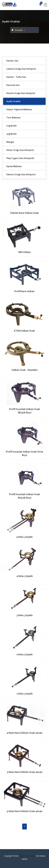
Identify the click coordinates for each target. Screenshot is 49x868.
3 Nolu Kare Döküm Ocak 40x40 (25, 772)
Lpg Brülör (12, 134)
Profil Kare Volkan (24, 291)
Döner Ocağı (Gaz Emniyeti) (20, 150)
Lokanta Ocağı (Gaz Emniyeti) (21, 69)
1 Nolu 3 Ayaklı (25, 694)
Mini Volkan (24, 252)
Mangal (10, 142)
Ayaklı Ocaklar (14, 101)
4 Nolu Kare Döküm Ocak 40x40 (24, 733)
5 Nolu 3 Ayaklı (24, 537)
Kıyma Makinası (14, 166)
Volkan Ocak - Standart (24, 370)
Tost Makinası (13, 118)
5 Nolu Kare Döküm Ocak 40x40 (25, 811)
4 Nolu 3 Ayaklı (25, 576)
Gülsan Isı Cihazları (27, 856)
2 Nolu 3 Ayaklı (24, 654)
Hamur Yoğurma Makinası (19, 109)
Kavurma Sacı (13, 85)
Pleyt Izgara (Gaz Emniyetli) (20, 158)
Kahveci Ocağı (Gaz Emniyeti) (21, 174)
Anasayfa (17, 30)
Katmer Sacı (12, 61)
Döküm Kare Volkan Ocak (25, 213)
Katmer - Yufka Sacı (16, 77)
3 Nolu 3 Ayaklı (24, 615)
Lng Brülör (12, 126)
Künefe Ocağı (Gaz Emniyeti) (21, 93)
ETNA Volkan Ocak (24, 331)
